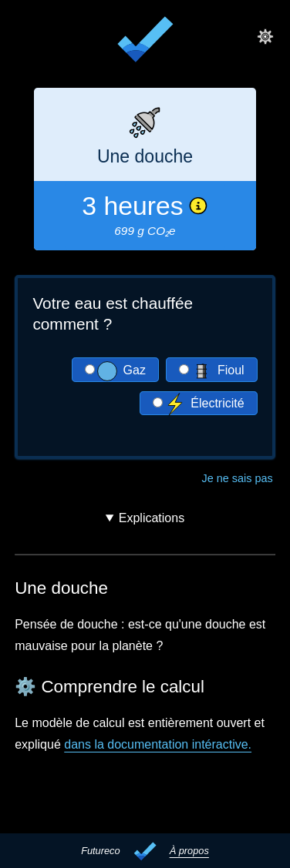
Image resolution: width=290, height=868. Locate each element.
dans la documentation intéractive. (158, 744)
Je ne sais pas (238, 478)
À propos (189, 851)
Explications (152, 518)
